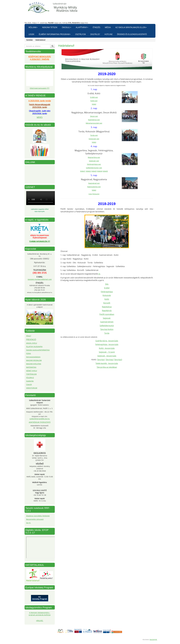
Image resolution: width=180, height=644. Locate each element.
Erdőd (107, 288)
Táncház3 (118, 360)
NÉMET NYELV (32, 371)
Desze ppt (94, 116)
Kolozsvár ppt (94, 139)
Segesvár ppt (94, 161)
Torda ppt (94, 135)
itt (99, 274)
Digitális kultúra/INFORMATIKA (38, 350)
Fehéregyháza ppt (94, 164)
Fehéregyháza (107, 292)
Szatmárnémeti (107, 322)
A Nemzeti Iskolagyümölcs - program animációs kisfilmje (40, 614)
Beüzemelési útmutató (35, 519)
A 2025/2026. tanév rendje (40, 101)
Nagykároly (107, 311)
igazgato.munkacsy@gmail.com (40, 279)
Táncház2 (110, 360)
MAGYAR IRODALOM (34, 360)
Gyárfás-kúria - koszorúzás (107, 341)
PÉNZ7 (29, 336)
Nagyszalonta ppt (94, 187)
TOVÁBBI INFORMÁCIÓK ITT (40, 241)
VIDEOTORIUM (32, 388)
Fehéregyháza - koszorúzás (107, 344)
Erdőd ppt (94, 97)
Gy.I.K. (29, 523)
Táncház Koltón (107, 329)
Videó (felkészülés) (94, 194)
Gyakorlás (30, 381)
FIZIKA (29, 353)
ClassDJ (29, 384)
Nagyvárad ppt (94, 183)
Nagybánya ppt (94, 120)
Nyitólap (30, 40)
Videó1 (83, 171)
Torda (107, 333)
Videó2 (88, 171)
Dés (107, 284)
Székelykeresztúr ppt (94, 168)
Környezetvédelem (33, 357)
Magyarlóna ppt (94, 157)
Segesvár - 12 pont (107, 352)
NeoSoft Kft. (153, 640)
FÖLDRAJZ (30, 378)
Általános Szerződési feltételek (38, 516)
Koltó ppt (94, 101)
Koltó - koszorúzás (107, 348)
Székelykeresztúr (107, 326)
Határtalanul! (40, 40)
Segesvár (107, 318)
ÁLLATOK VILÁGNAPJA (34, 347)
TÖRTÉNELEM (31, 374)
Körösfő (107, 303)
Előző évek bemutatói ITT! (40, 88)
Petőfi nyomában (107, 314)
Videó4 (100, 171)
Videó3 (94, 171)
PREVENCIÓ (31, 339)
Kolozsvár (107, 295)
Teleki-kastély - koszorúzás (107, 363)
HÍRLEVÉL (40, 621)
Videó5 (105, 171)
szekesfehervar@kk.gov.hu (40, 419)
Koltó (107, 299)
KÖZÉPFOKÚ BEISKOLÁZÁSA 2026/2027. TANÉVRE (40, 58)
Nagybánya (107, 307)
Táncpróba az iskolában (107, 367)
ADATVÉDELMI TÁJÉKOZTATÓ (40, 422)
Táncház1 (101, 360)
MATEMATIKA (31, 367)
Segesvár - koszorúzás (107, 356)
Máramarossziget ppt (94, 123)
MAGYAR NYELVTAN (34, 364)
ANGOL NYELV (32, 343)
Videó (94, 104)
